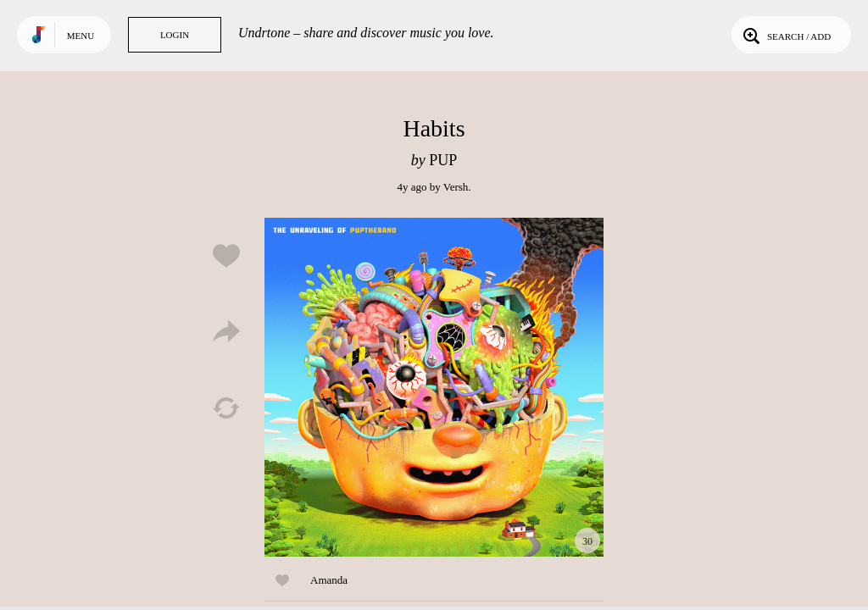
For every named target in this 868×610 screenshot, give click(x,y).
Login (175, 35)
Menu (81, 36)
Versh (456, 187)
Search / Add (785, 35)
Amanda (329, 580)
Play (434, 387)
